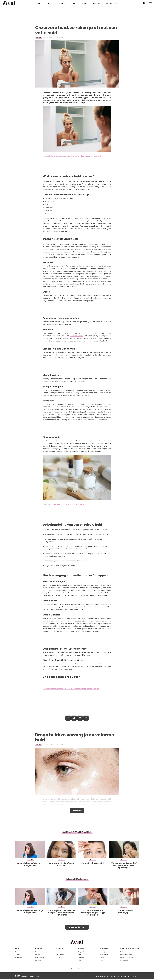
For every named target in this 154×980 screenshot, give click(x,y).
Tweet (74, 718)
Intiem (80, 960)
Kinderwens (19, 952)
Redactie (99, 976)
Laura (62, 38)
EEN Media (35, 976)
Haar (37, 952)
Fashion (62, 3)
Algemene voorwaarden (125, 976)
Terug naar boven (76, 928)
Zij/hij (80, 955)
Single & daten (83, 952)
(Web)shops (60, 955)
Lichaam (38, 960)
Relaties (81, 957)
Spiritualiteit (104, 955)
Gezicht (39, 38)
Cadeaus (59, 957)
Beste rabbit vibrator (127, 955)
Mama (40, 3)
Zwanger (18, 955)
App (86, 718)
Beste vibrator (125, 952)
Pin (80, 718)
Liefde (73, 3)
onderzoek (99, 443)
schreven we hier (77, 336)
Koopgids (97, 3)
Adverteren (113, 976)
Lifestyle (84, 3)
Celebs (103, 957)
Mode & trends (61, 952)
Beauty (51, 3)
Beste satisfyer (125, 960)
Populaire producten (129, 948)
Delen (68, 718)
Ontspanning (40, 957)
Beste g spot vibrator (127, 957)
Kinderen (18, 957)
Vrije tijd (103, 952)
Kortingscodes (111, 3)
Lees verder (77, 811)
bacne (52, 201)
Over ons (106, 976)
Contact (136, 976)
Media (102, 960)
